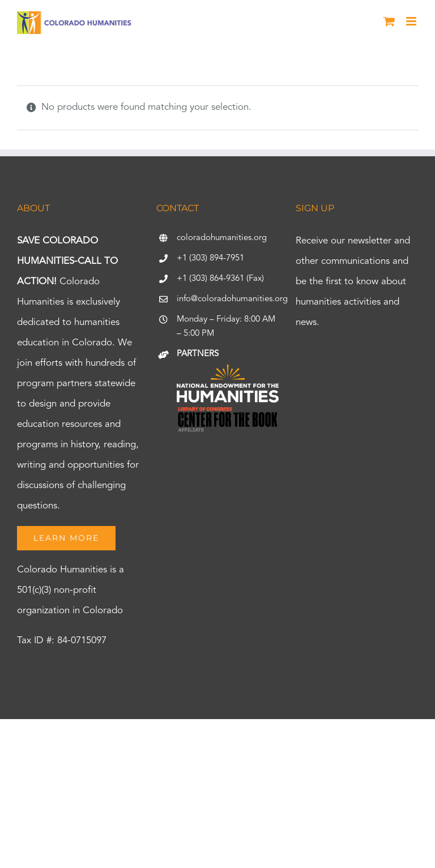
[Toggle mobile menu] (412, 21)
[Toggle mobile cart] (389, 21)
